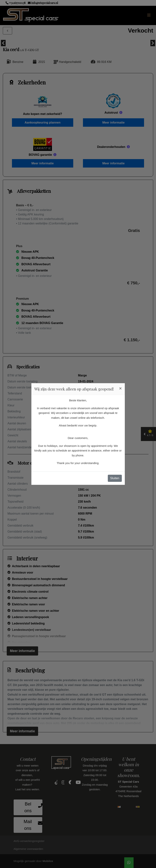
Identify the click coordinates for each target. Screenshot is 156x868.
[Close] (120, 388)
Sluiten (115, 478)
